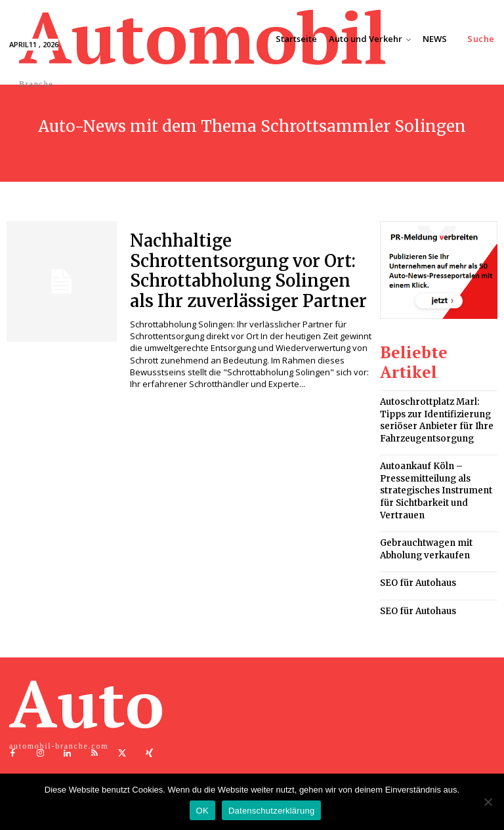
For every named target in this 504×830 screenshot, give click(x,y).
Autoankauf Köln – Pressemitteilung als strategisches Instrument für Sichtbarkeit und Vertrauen (433, 482)
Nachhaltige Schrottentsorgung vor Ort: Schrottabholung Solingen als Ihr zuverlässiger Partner (248, 268)
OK (202, 811)
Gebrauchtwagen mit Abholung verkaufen (424, 536)
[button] (481, 39)
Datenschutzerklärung (271, 811)
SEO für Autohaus (416, 569)
